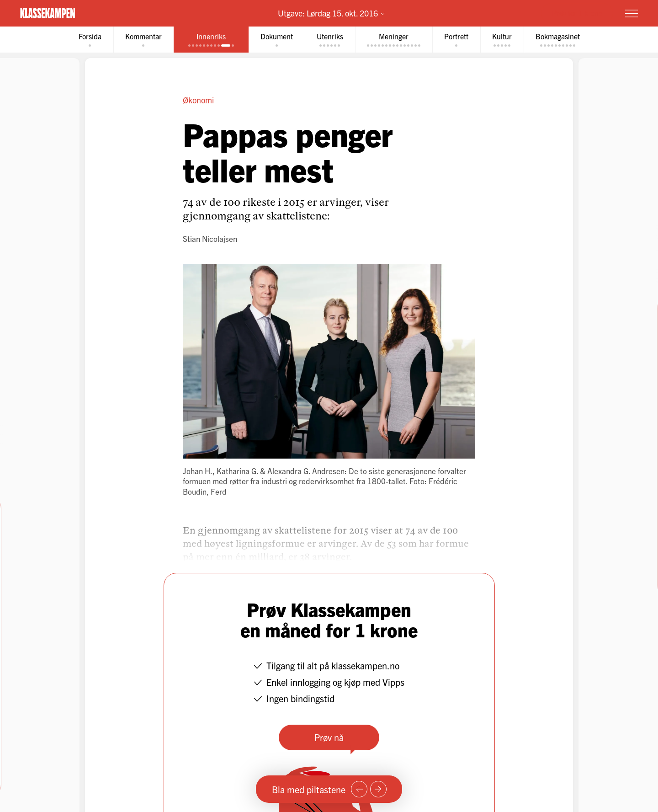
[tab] (90, 40)
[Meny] (631, 13)
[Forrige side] (359, 789)
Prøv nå (329, 737)
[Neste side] (378, 789)
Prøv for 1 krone (577, 13)
